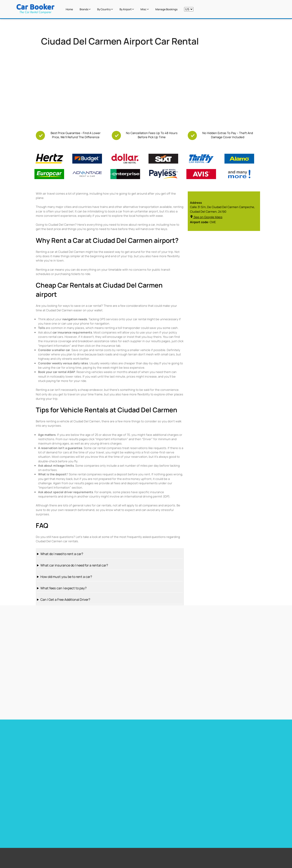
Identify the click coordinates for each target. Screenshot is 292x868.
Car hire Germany (215, 743)
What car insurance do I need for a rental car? (74, 565)
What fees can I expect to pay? (63, 588)
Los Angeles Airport (130, 814)
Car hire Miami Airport (47, 743)
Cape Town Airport (130, 797)
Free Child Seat (57, 814)
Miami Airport (126, 802)
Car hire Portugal (158, 755)
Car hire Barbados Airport (107, 743)
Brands (85, 9)
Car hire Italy (155, 761)
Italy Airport (195, 819)
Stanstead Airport (129, 808)
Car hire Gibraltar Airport (106, 761)
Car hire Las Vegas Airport (50, 761)
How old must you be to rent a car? (66, 577)
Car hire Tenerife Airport (106, 755)
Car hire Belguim (214, 749)
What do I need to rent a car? (62, 554)
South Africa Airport (200, 802)
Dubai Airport (126, 819)
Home (69, 9)
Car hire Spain (156, 749)
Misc (145, 9)
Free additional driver (61, 797)
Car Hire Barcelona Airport (107, 749)
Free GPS (54, 802)
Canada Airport (197, 814)
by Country (105, 9)
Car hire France (157, 743)
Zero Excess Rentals (61, 819)
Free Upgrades (57, 808)
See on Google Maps (206, 217)
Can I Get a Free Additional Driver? (65, 599)
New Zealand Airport (201, 808)
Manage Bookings (166, 9)
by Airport (127, 9)
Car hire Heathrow (45, 755)
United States (197, 797)
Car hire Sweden (215, 761)
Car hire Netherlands (218, 755)
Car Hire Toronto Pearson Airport (55, 749)
